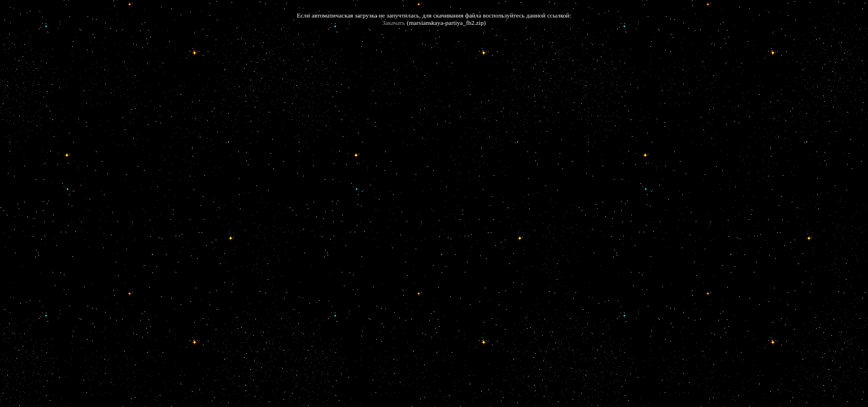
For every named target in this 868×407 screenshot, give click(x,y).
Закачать (394, 23)
